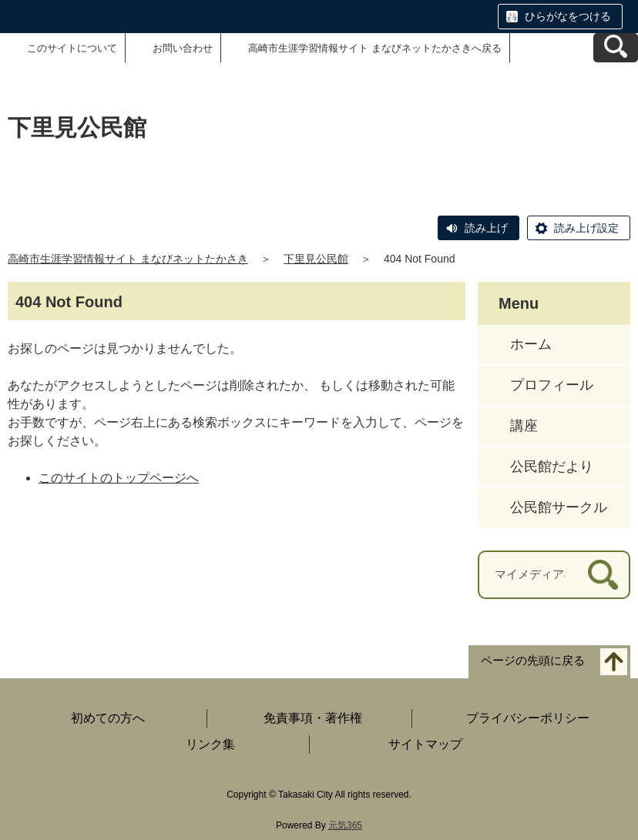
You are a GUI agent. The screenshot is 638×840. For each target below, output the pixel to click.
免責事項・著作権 (313, 718)
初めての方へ (108, 718)
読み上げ (486, 228)
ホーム (531, 344)
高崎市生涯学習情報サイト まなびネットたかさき (128, 259)
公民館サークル (559, 507)
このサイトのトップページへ (119, 478)
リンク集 (210, 744)
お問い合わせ (183, 48)
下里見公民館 (316, 259)
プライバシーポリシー (528, 718)
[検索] (603, 575)
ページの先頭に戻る (533, 660)
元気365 (345, 825)
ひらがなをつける (568, 16)
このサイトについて (72, 48)
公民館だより (552, 467)
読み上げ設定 (586, 228)
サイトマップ (425, 744)
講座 (524, 426)
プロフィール (552, 385)
